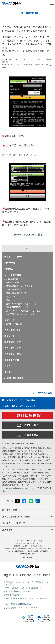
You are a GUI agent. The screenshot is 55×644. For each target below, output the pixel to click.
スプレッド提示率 (14, 324)
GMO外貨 (27, 566)
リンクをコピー (38, 501)
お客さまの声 (28, 435)
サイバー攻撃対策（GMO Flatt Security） (19, 604)
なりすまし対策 (10, 608)
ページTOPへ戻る (43, 393)
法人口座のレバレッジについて (20, 314)
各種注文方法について (16, 283)
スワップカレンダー (14, 348)
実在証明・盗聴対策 (11, 595)
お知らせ (9, 366)
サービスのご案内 (13, 275)
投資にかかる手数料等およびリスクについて (22, 444)
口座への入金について (16, 293)
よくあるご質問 (12, 360)
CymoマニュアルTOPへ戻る (27, 235)
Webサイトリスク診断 (31, 588)
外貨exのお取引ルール (16, 279)
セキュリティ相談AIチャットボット (17, 591)
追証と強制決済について (17, 290)
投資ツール (11, 300)
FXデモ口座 (10, 263)
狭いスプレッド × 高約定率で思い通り (23, 311)
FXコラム (9, 269)
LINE (31, 501)
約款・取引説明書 (15, 378)
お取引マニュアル (13, 354)
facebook (24, 501)
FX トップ (13, 400)
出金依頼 (32, 406)
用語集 (7, 372)
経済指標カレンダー (14, 342)
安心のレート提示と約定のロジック (22, 304)
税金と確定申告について (17, 307)
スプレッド (10, 320)
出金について (12, 297)
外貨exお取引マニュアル (15, 406)
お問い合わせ (28, 425)
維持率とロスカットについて (19, 286)
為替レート (10, 336)
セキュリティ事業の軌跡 (28, 607)
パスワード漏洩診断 (11, 588)
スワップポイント (13, 330)
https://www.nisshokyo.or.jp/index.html (20, 488)
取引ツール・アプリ (14, 257)
